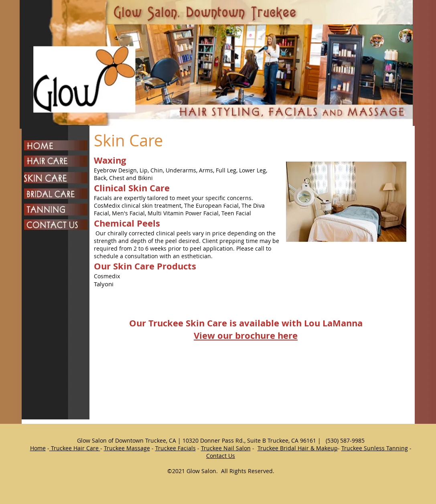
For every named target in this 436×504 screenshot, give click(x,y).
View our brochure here (246, 335)
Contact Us (221, 456)
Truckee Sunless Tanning (375, 448)
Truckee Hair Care (75, 448)
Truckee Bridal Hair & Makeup (298, 448)
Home (38, 448)
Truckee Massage (127, 448)
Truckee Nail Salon (226, 448)
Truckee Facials (175, 448)
